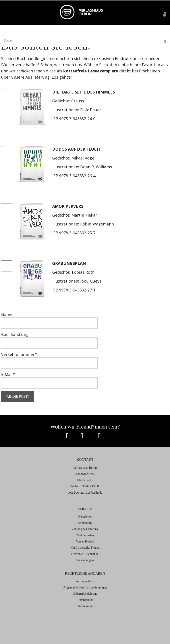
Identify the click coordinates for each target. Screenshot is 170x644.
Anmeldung (85, 523)
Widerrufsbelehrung (85, 594)
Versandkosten (85, 541)
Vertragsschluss (85, 581)
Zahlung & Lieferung (85, 529)
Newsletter (85, 517)
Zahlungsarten (85, 535)
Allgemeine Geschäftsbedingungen (85, 587)
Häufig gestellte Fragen (85, 548)
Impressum (85, 606)
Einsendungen (85, 560)
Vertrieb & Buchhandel (85, 554)
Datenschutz (85, 600)
